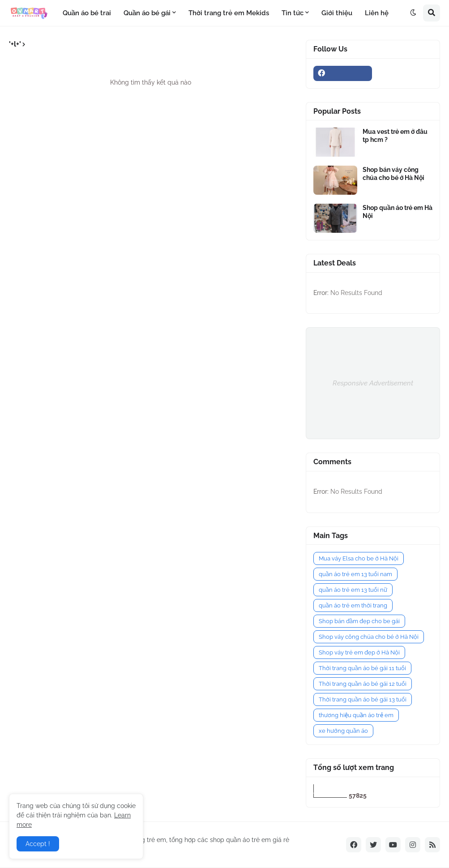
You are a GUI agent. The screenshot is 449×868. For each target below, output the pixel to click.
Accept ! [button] (38, 844)
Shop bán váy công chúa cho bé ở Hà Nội (393, 174)
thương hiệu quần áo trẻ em (356, 715)
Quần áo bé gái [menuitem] (147, 13)
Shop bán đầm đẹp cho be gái (359, 621)
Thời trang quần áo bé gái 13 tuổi (363, 699)
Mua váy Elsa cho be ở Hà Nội (359, 558)
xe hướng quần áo (343, 731)
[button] (413, 13)
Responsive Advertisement (373, 383)
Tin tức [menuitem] (293, 13)
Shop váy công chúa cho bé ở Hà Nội (369, 637)
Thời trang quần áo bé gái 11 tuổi (362, 668)
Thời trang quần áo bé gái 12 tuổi (363, 684)
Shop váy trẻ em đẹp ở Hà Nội (359, 652)
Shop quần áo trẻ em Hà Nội (398, 212)
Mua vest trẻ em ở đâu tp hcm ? (395, 136)
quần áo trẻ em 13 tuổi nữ (353, 590)
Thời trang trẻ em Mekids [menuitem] (229, 13)
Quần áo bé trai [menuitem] (87, 13)
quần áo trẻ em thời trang (353, 605)
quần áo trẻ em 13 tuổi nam (355, 574)
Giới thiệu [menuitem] (337, 13)
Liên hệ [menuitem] (377, 13)
